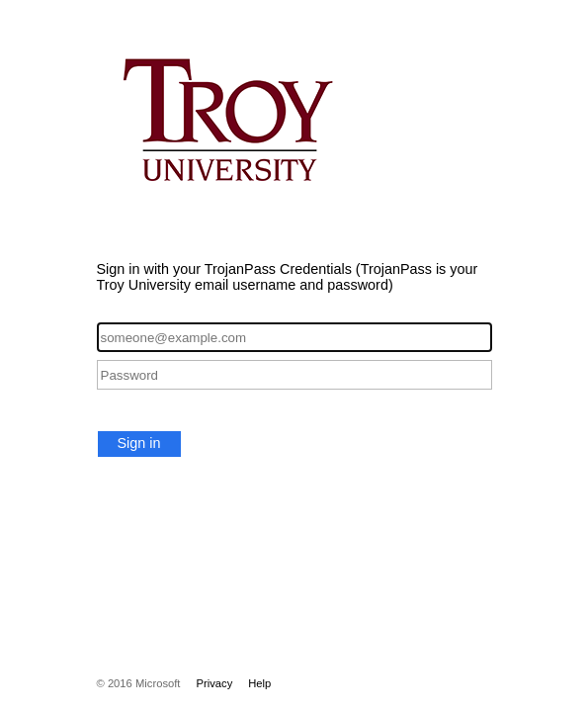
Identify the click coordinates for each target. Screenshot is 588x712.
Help (259, 683)
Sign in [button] (139, 443)
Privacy (214, 683)
